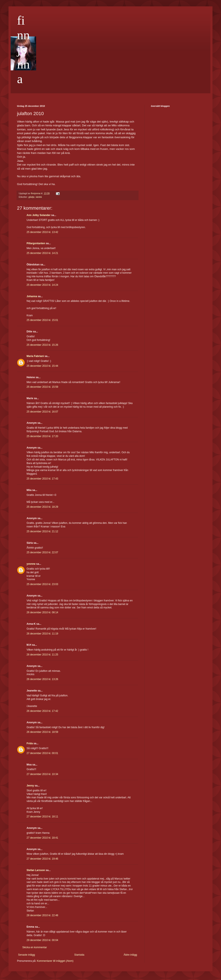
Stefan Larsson (36, 870)
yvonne (31, 564)
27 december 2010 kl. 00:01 (42, 753)
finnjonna (23, 50)
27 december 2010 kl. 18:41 (42, 838)
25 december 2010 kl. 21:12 (42, 531)
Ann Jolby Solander (39, 215)
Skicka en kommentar (35, 947)
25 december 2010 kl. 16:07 (42, 412)
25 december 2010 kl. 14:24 (42, 285)
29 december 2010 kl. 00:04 (42, 940)
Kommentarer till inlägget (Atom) (55, 961)
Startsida (79, 955)
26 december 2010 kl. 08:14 (42, 612)
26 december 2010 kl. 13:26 (42, 679)
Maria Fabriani (35, 356)
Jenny (30, 786)
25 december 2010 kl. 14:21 (42, 253)
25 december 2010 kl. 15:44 (42, 366)
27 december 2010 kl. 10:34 (42, 774)
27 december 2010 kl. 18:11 (42, 817)
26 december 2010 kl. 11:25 (42, 655)
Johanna (32, 296)
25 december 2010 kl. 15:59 (42, 387)
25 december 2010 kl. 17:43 (42, 479)
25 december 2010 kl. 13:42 (42, 232)
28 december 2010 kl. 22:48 (42, 915)
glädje (32, 197)
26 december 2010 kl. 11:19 (42, 634)
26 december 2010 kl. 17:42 (42, 711)
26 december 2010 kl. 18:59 (42, 732)
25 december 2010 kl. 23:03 (42, 584)
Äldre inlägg (130, 955)
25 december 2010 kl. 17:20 (42, 436)
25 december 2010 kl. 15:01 (42, 320)
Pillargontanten (36, 243)
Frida (30, 743)
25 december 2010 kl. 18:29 (42, 507)
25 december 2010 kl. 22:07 (42, 552)
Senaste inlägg (26, 955)
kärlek (39, 197)
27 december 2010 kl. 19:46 (42, 859)
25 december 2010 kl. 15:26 (42, 345)
